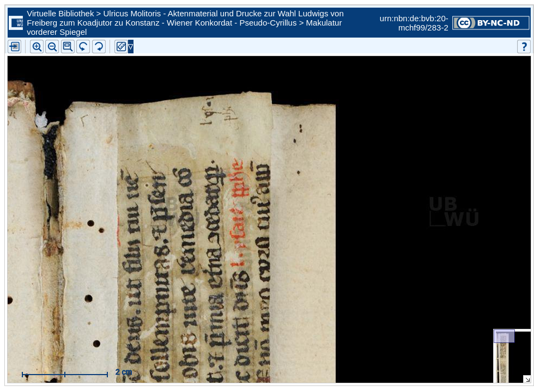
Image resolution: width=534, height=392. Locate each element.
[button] (68, 47)
